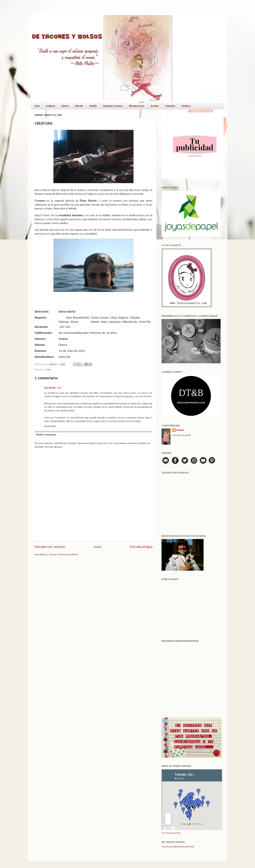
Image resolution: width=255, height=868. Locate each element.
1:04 (59, 388)
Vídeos (186, 106)
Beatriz (180, 430)
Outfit (93, 106)
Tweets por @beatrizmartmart (178, 847)
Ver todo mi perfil (182, 435)
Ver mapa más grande (171, 833)
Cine (37, 106)
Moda (79, 106)
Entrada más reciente (50, 547)
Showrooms (137, 106)
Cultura (50, 106)
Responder (50, 426)
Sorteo (155, 106)
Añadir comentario (46, 435)
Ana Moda (50, 388)
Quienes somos (113, 106)
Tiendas (170, 106)
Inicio (97, 547)
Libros (65, 106)
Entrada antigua (141, 547)
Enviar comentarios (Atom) (64, 555)
